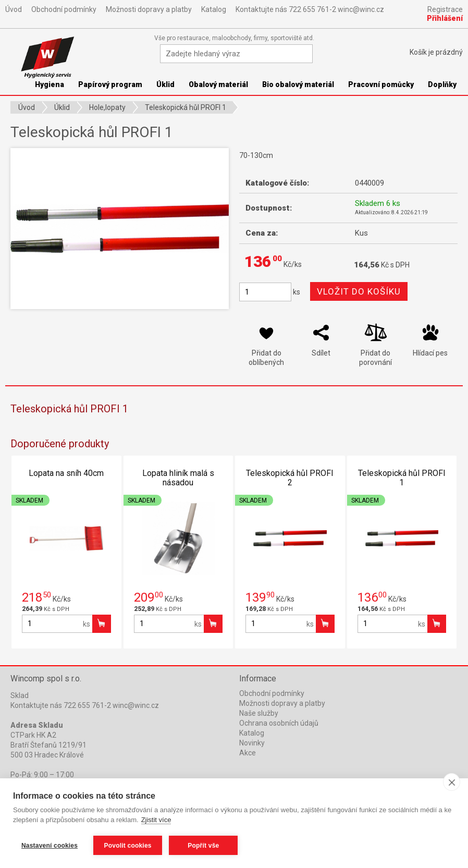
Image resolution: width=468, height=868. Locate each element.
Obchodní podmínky (64, 9)
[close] (452, 783)
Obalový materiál (218, 84)
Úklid (165, 84)
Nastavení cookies (50, 846)
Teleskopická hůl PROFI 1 (402, 478)
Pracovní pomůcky (381, 84)
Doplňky (442, 84)
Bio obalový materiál (298, 84)
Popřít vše (204, 846)
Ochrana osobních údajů (279, 723)
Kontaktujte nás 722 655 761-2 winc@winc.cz (310, 9)
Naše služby (259, 713)
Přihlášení (445, 18)
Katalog (214, 9)
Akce (248, 753)
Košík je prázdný (436, 52)
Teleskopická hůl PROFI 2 (290, 478)
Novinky (252, 743)
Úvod (14, 9)
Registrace (445, 9)
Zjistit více (156, 820)
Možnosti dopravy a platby (149, 9)
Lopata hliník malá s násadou (178, 478)
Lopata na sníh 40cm (66, 473)
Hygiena (50, 84)
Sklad (20, 695)
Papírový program (110, 84)
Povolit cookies (128, 846)
